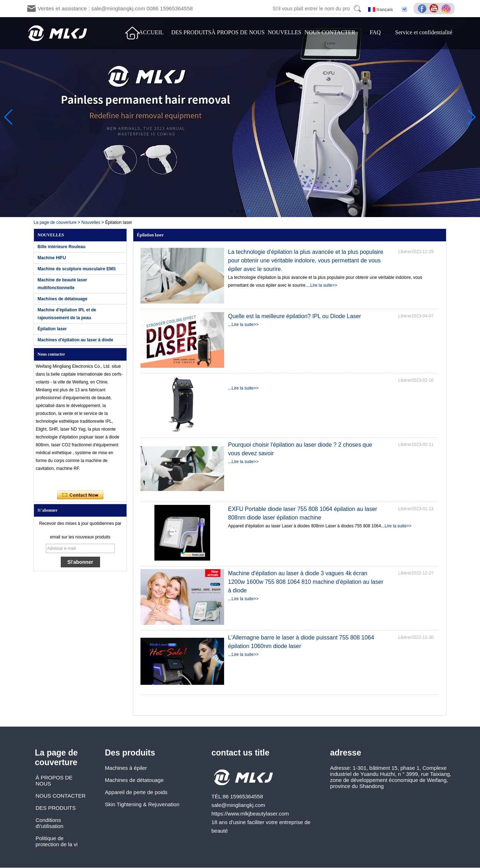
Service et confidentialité (424, 32)
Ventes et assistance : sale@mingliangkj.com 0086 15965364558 (115, 8)
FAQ (375, 32)
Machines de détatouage (62, 299)
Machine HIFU (52, 258)
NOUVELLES (284, 32)
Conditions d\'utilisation (50, 823)
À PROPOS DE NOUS (238, 32)
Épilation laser (52, 329)
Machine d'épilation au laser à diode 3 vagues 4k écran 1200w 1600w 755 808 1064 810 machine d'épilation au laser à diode (306, 582)
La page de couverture (55, 222)
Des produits (130, 753)
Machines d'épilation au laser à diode (75, 340)
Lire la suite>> (324, 285)
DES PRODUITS (191, 32)
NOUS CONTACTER (330, 32)
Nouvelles (91, 222)
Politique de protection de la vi (57, 841)
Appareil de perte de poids (136, 792)
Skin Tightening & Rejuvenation (142, 804)
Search (357, 9)
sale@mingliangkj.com (238, 805)
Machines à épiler (126, 768)
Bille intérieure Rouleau (61, 247)
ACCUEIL (151, 32)
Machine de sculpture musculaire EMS (77, 269)
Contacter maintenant (80, 495)
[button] (232, 211)
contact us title (241, 753)
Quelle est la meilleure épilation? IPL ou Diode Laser (295, 316)
